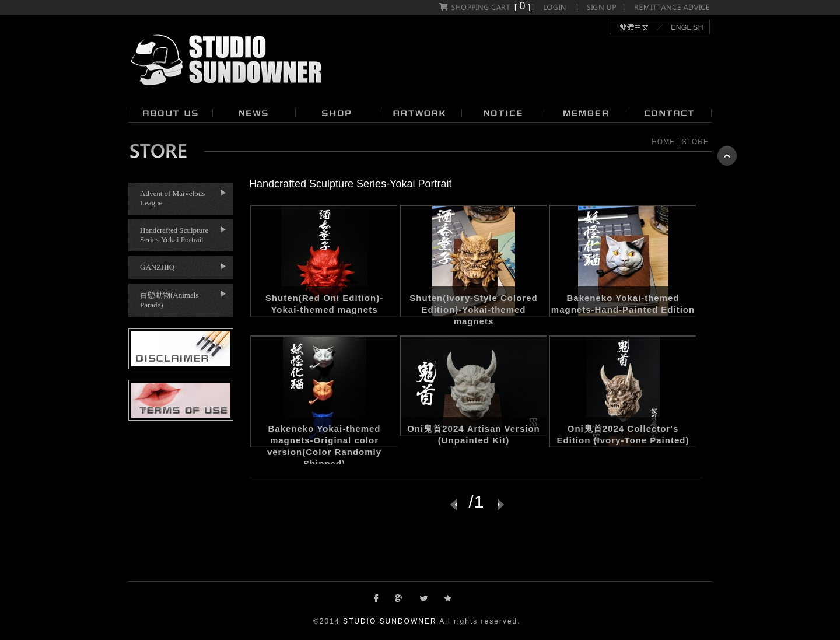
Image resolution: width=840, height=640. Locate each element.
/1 (476, 500)
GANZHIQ (157, 267)
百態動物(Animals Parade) (169, 300)
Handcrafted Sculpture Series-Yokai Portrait (174, 235)
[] (485, 7)
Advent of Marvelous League (172, 198)
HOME (663, 142)
